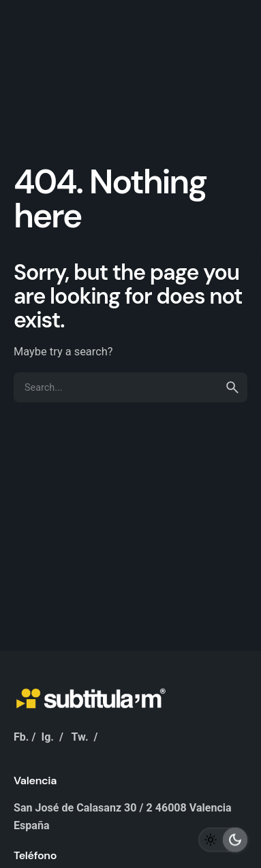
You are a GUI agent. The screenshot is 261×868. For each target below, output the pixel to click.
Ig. (47, 737)
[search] (232, 387)
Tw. (80, 737)
